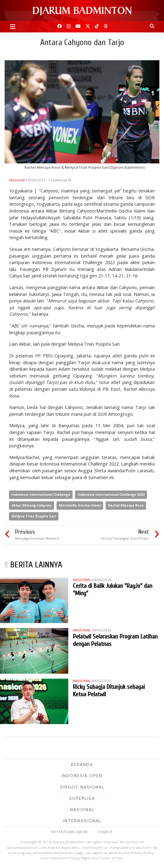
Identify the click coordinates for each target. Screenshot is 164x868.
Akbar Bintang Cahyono (32, 505)
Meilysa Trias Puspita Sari (34, 516)
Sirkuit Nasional (82, 787)
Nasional (17, 180)
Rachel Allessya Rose (126, 505)
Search (105, 832)
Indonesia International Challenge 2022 (111, 494)
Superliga (82, 798)
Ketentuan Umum (70, 832)
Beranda (82, 765)
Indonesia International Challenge (41, 494)
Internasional (82, 821)
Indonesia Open (82, 776)
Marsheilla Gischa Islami (80, 505)
